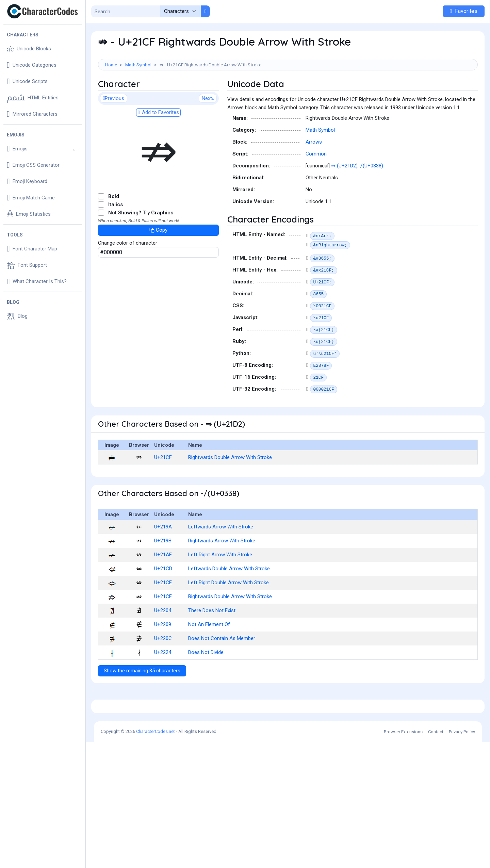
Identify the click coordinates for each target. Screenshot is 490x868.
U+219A (163, 557)
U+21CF (163, 488)
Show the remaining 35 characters (142, 701)
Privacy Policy (462, 858)
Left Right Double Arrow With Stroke (228, 613)
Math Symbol (138, 65)
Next (208, 129)
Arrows (314, 173)
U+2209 (163, 655)
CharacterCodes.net (156, 857)
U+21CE (163, 613)
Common (316, 184)
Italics (116, 235)
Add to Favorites (158, 143)
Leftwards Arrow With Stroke (221, 557)
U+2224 (163, 683)
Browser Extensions (403, 858)
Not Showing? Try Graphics (141, 243)
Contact (436, 858)
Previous (114, 129)
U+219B (163, 571)
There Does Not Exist (212, 641)
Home (111, 65)
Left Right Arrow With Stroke (220, 585)
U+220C (163, 669)
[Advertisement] (288, 93)
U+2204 (163, 641)
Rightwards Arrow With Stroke (222, 571)
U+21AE (163, 585)
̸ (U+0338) (372, 196)
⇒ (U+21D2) (344, 196)
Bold (114, 227)
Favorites (464, 11)
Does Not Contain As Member (222, 669)
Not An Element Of (209, 655)
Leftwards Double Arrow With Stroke (229, 599)
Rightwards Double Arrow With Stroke (230, 488)
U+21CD (163, 599)
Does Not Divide (206, 683)
